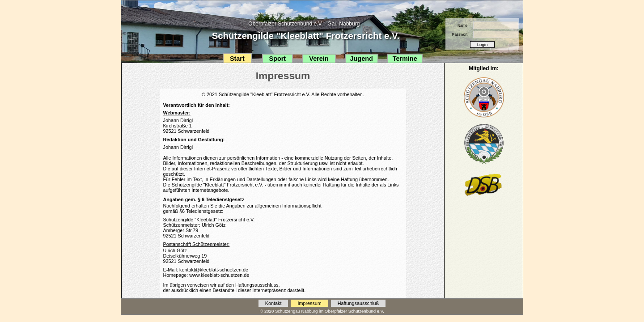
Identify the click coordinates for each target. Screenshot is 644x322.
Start (237, 59)
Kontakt (273, 303)
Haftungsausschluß (358, 303)
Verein (319, 59)
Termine (405, 59)
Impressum (309, 303)
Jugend (362, 59)
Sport (278, 59)
